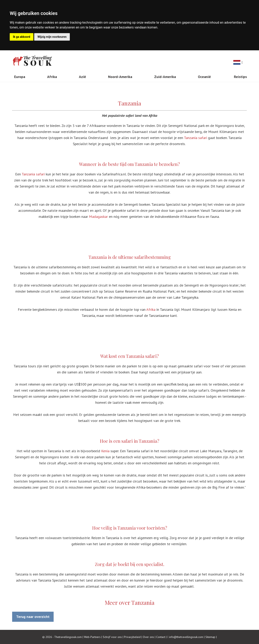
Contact (161, 637)
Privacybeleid (132, 637)
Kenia (105, 451)
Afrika (151, 309)
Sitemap (210, 637)
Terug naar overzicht (33, 617)
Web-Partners (92, 637)
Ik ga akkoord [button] (22, 37)
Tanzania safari (195, 138)
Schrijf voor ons (112, 637)
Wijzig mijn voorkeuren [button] (52, 37)
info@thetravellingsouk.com (186, 637)
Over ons (148, 637)
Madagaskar (98, 217)
